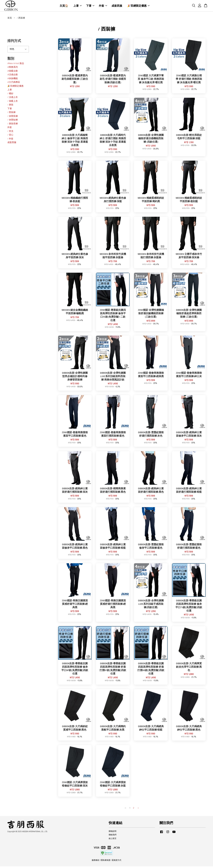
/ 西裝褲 (11, 114)
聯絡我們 (113, 837)
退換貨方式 (116, 862)
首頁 (10, 20)
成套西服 (117, 6)
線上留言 (113, 840)
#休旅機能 (13, 80)
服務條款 (96, 862)
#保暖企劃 (13, 73)
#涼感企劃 (13, 76)
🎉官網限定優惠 (138, 6)
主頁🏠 (64, 6)
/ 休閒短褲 (13, 122)
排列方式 (14, 43)
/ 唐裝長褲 (13, 125)
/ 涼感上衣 (13, 99)
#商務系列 (13, 69)
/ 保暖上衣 (13, 103)
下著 (90, 6)
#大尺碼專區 (14, 84)
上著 (78, 6)
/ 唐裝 (10, 107)
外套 (103, 6)
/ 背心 (10, 137)
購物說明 (113, 833)
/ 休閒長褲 (13, 118)
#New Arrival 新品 (16, 65)
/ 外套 (10, 140)
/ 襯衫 (10, 95)
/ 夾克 (10, 133)
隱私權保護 (106, 862)
